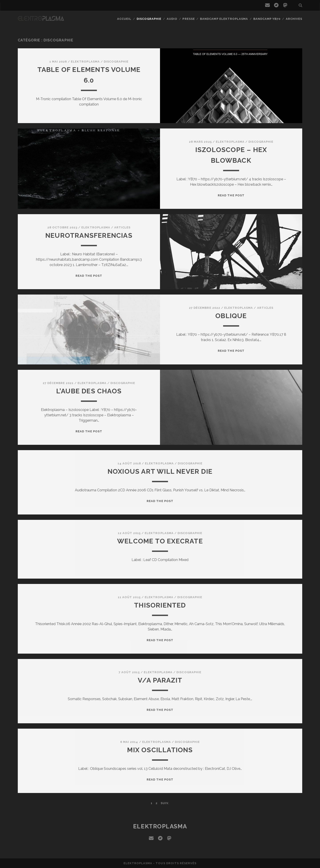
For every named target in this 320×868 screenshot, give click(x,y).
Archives (294, 19)
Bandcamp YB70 (267, 19)
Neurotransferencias (89, 235)
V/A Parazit (160, 680)
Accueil (124, 19)
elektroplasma (160, 826)
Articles (122, 227)
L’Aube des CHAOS (89, 391)
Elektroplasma (85, 62)
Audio (172, 19)
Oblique (231, 316)
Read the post (231, 195)
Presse (189, 19)
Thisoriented (160, 605)
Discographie (149, 19)
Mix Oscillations (160, 750)
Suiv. (165, 803)
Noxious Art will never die (160, 471)
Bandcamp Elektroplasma (224, 19)
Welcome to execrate (160, 541)
